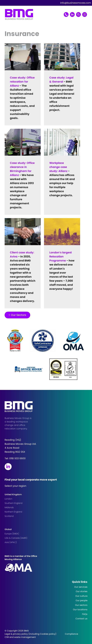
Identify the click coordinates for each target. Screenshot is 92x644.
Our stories (82, 591)
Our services (81, 587)
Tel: (15, 458)
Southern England (13, 503)
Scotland (9, 516)
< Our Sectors (17, 315)
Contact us (81, 619)
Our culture (81, 596)
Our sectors (81, 605)
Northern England (13, 512)
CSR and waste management (20, 637)
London (8, 499)
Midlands (9, 507)
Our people (82, 600)
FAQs (85, 614)
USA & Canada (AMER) (16, 538)
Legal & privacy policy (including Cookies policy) (30, 634)
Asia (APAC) (11, 542)
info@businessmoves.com (76, 3)
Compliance (71, 634)
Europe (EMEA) (12, 534)
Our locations (80, 609)
